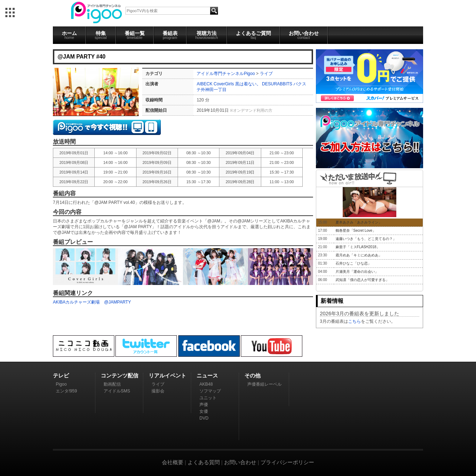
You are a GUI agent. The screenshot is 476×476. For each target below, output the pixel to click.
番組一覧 (135, 35)
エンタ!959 (66, 391)
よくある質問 (204, 462)
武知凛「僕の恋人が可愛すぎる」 (362, 280)
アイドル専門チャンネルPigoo (226, 74)
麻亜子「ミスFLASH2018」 (358, 247)
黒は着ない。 (248, 84)
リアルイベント (167, 375)
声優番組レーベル (264, 384)
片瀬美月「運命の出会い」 (357, 272)
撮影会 (158, 391)
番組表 (170, 35)
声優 (204, 405)
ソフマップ (210, 391)
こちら (354, 321)
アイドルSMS (117, 391)
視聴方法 (207, 35)
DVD (204, 418)
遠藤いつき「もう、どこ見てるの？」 (366, 239)
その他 (252, 375)
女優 (204, 411)
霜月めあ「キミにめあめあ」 (359, 255)
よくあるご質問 (253, 35)
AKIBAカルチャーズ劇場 (76, 302)
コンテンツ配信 (120, 375)
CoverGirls (224, 84)
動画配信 (112, 384)
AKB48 (206, 384)
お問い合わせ (304, 35)
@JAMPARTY (117, 302)
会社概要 (173, 462)
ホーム (69, 35)
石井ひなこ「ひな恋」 (353, 263)
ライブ (266, 74)
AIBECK (204, 84)
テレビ (61, 375)
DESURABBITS (277, 84)
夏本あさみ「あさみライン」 (359, 222)
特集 (101, 35)
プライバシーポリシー (287, 462)
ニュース (207, 375)
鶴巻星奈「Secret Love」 (356, 231)
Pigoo (61, 384)
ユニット (208, 398)
